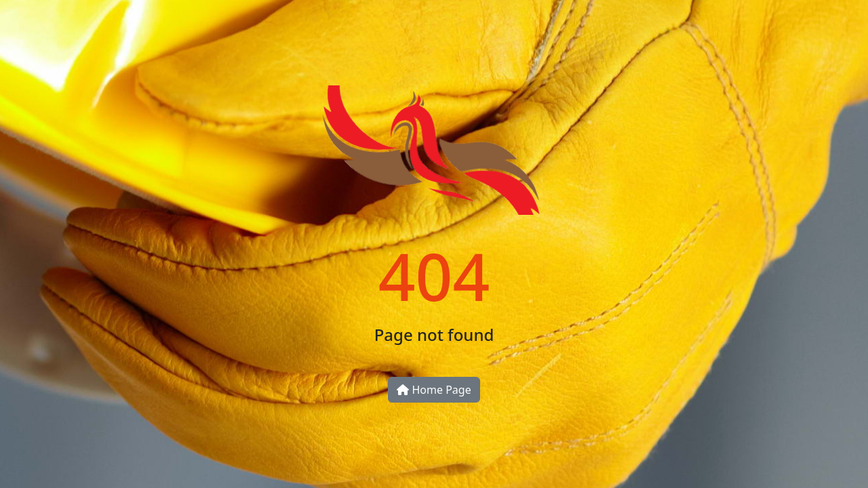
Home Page (434, 390)
